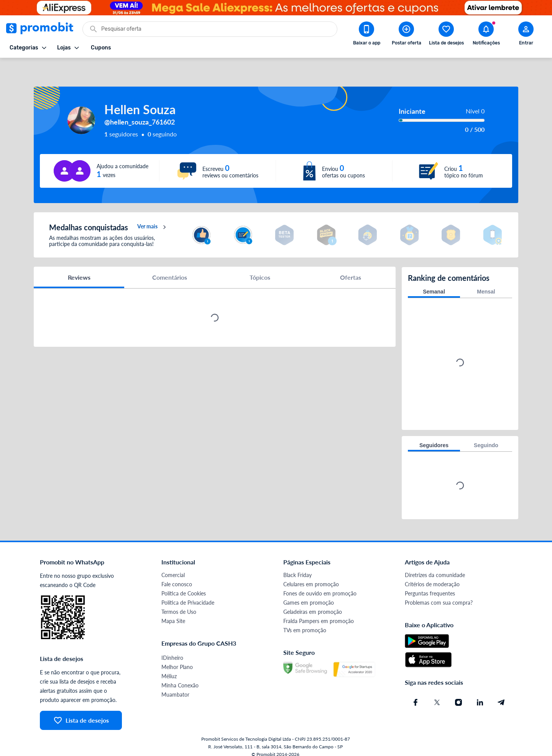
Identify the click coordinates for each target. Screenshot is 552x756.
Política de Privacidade (188, 595)
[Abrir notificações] (486, 35)
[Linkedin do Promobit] (480, 695)
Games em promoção (309, 595)
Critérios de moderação (432, 576)
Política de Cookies (184, 586)
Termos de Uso (179, 604)
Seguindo (486, 438)
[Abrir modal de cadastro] (526, 35)
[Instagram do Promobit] (458, 695)
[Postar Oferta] (406, 35)
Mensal (486, 284)
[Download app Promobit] (366, 35)
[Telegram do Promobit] (501, 695)
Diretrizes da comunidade (435, 567)
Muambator (175, 687)
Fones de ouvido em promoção (320, 586)
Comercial (173, 567)
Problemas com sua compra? (439, 595)
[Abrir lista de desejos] (446, 35)
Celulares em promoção (311, 576)
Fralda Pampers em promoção (319, 613)
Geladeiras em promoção (313, 604)
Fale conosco (177, 576)
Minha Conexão (180, 678)
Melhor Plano (177, 659)
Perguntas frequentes (430, 586)
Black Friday (297, 567)
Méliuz (169, 668)
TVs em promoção (305, 622)
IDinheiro (172, 650)
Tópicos (260, 270)
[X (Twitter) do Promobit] (437, 695)
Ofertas (351, 270)
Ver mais (153, 220)
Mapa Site (173, 613)
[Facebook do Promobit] (416, 695)
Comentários (170, 270)
